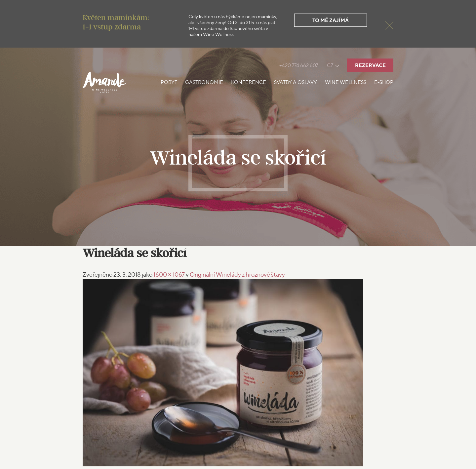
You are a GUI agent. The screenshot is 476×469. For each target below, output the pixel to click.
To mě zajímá (331, 20)
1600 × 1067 (169, 274)
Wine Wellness (346, 82)
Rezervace (370, 65)
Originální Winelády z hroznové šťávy (237, 274)
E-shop (384, 82)
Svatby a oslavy (296, 82)
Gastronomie (204, 82)
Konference (249, 82)
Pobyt (169, 82)
